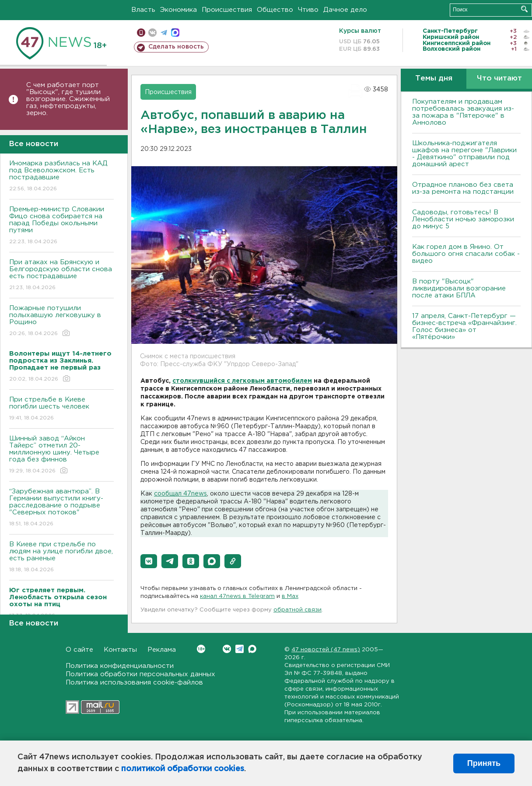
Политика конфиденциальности (120, 666)
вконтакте (152, 33)
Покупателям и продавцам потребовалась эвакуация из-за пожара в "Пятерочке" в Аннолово (463, 112)
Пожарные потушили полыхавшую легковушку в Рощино (61, 321)
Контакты (120, 650)
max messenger (175, 33)
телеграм (164, 33)
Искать (524, 9)
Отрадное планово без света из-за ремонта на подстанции (463, 188)
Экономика (178, 10)
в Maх (290, 596)
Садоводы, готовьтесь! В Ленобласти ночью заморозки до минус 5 (463, 219)
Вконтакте (201, 649)
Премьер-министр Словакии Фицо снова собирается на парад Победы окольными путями (61, 226)
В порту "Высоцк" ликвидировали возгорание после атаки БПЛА (459, 288)
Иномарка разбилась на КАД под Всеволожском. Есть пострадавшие (61, 176)
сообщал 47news (180, 494)
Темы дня (434, 79)
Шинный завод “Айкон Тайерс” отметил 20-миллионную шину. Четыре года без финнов (61, 455)
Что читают (499, 79)
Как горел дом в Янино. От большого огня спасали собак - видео (466, 254)
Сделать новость (176, 47)
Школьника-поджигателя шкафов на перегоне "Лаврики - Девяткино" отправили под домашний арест (464, 154)
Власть (143, 10)
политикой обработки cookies (183, 769)
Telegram (240, 649)
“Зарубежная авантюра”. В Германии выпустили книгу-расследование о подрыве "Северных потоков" (61, 508)
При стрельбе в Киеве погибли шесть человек (61, 409)
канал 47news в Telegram (237, 596)
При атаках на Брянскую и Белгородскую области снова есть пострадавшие (61, 275)
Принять (484, 763)
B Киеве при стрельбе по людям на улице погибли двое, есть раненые (61, 557)
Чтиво (308, 10)
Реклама (162, 650)
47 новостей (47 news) (326, 650)
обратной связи (297, 610)
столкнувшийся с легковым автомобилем (242, 381)
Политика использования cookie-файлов (134, 683)
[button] (149, 561)
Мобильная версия (141, 33)
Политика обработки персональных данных (140, 674)
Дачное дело (345, 10)
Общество (275, 10)
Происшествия (227, 10)
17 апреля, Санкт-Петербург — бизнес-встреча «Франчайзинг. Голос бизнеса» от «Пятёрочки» (464, 327)
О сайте (79, 650)
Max (252, 649)
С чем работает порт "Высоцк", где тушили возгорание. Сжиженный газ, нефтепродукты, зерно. (68, 99)
